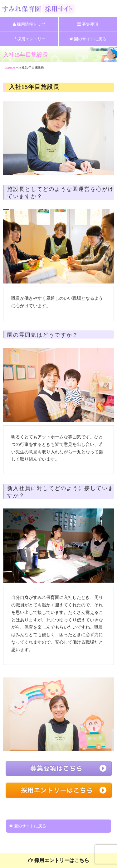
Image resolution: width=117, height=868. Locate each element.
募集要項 (88, 24)
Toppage (9, 67)
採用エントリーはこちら (59, 860)
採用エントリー (29, 39)
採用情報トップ (29, 24)
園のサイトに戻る (88, 39)
